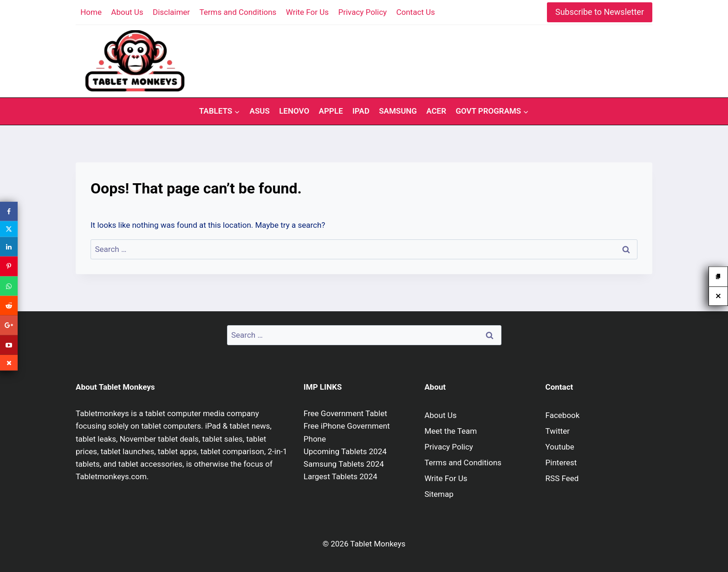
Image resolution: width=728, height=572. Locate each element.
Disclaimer (171, 12)
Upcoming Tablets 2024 (345, 451)
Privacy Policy (362, 12)
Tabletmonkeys (102, 413)
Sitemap (439, 494)
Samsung (398, 111)
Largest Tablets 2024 (341, 476)
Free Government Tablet (345, 413)
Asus (260, 111)
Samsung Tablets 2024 (344, 464)
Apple (331, 111)
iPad (361, 111)
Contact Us (415, 12)
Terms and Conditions (238, 12)
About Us (127, 12)
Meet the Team (451, 431)
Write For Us (307, 12)
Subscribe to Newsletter (600, 12)
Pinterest (561, 463)
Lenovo (294, 111)
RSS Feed (562, 478)
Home (91, 12)
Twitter (558, 431)
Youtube (560, 447)
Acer (436, 111)
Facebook (563, 415)
